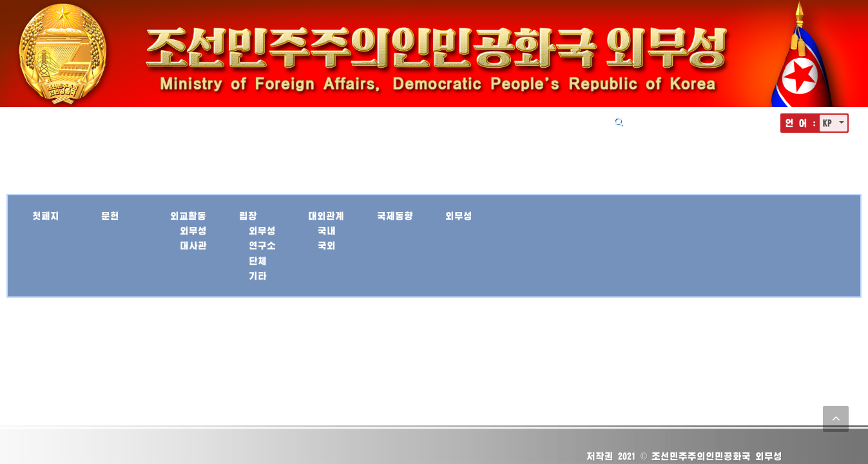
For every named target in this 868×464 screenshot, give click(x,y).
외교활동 (371, 121)
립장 (418, 121)
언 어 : (801, 123)
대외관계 (466, 121)
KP (830, 123)
